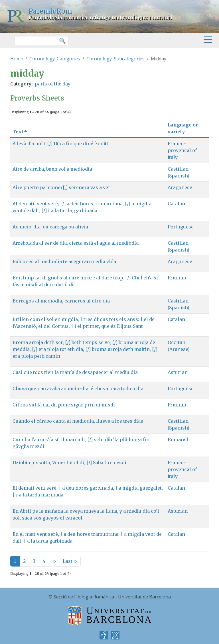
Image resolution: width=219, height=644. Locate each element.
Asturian (178, 372)
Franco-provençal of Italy (182, 150)
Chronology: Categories (55, 59)
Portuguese (181, 227)
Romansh (179, 439)
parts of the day (53, 84)
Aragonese (180, 187)
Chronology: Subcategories (115, 59)
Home (17, 59)
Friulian (177, 278)
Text (20, 132)
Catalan (176, 204)
